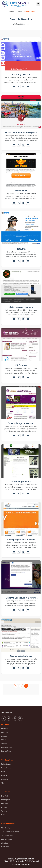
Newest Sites (6, 751)
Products (5, 728)
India (3, 772)
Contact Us (5, 847)
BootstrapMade (25, 864)
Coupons (4, 732)
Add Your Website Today (10, 832)
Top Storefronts (7, 835)
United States (6, 764)
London (4, 807)
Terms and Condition (26, 859)
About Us (5, 843)
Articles (4, 736)
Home (10, 12)
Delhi (3, 815)
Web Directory (6, 828)
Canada (4, 775)
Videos (4, 740)
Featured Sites (6, 747)
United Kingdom (7, 768)
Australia (5, 779)
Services (4, 744)
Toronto (4, 811)
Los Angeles (6, 800)
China (3, 783)
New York (5, 796)
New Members (6, 839)
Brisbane (4, 804)
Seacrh (19, 12)
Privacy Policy (13, 859)
